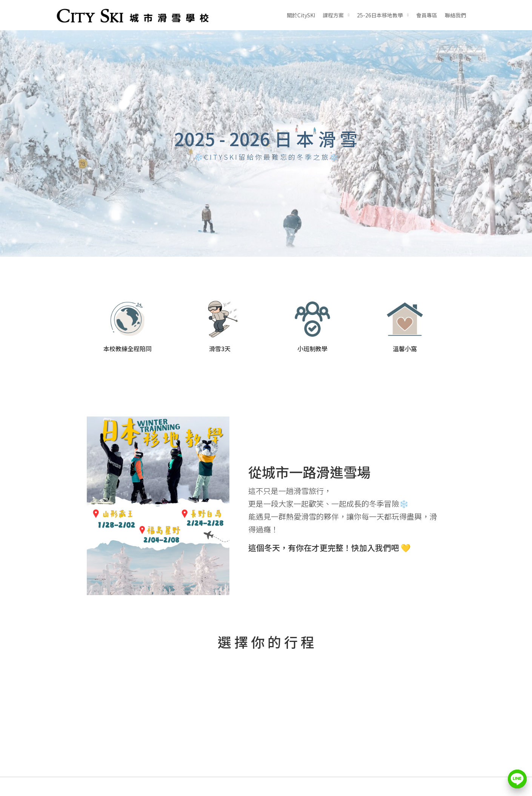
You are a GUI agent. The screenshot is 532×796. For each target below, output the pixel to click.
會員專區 (427, 15)
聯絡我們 (455, 15)
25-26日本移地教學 (380, 15)
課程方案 (333, 15)
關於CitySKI (301, 15)
